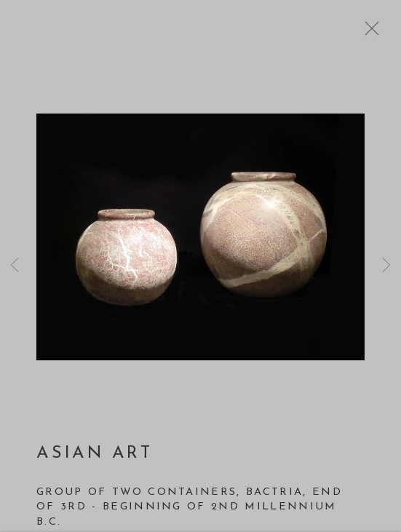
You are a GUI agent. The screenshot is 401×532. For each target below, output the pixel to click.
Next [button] (386, 266)
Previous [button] (15, 266)
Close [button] (368, 33)
